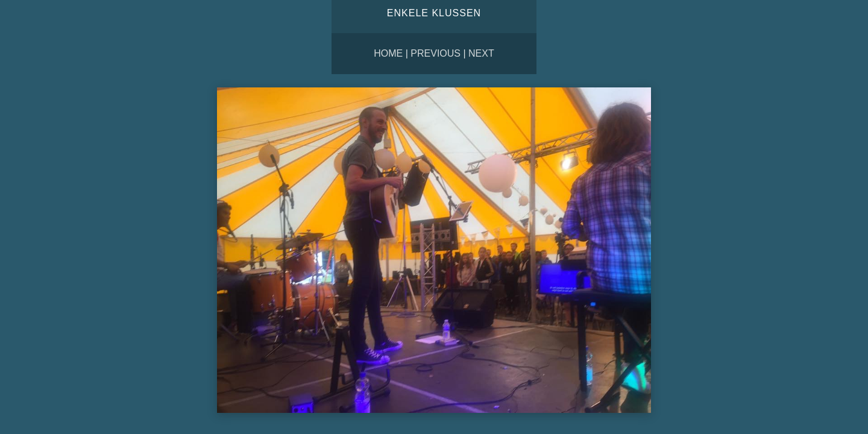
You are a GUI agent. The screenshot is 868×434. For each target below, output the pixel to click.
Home (388, 53)
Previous (436, 53)
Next (481, 53)
